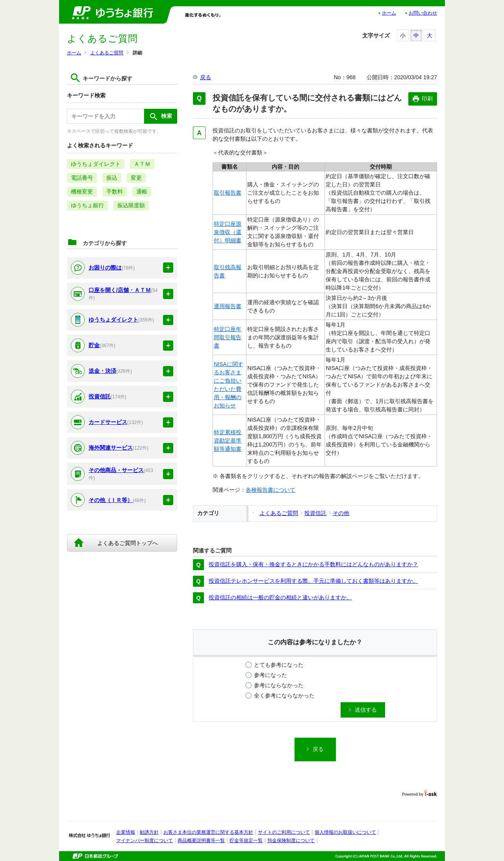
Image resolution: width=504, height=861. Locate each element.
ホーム (389, 13)
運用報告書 (228, 306)
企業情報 (126, 832)
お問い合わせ (423, 13)
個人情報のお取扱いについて (345, 832)
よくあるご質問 (107, 53)
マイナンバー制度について (145, 841)
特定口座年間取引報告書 (228, 337)
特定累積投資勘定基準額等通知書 (228, 441)
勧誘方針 (149, 832)
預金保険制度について (291, 841)
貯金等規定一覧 (246, 841)
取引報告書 (228, 193)
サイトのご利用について (284, 832)
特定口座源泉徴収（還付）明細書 (228, 232)
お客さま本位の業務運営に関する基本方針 (208, 832)
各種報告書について (271, 490)
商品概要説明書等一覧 (201, 841)
